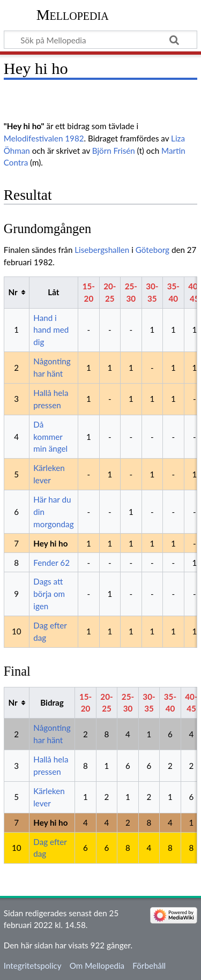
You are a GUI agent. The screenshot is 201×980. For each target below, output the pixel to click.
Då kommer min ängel (50, 437)
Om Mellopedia (97, 966)
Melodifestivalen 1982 (44, 138)
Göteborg (152, 250)
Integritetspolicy (33, 966)
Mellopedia (73, 15)
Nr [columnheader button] (13, 292)
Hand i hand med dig (51, 330)
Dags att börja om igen (49, 594)
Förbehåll (149, 966)
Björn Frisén (114, 151)
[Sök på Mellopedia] (100, 40)
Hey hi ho (50, 543)
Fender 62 (51, 563)
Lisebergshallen (102, 250)
